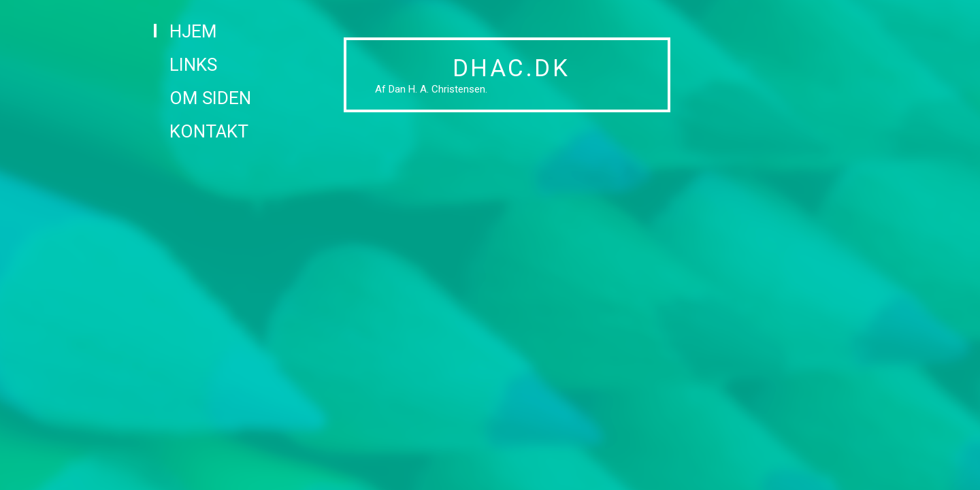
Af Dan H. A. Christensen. (431, 89)
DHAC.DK (511, 68)
